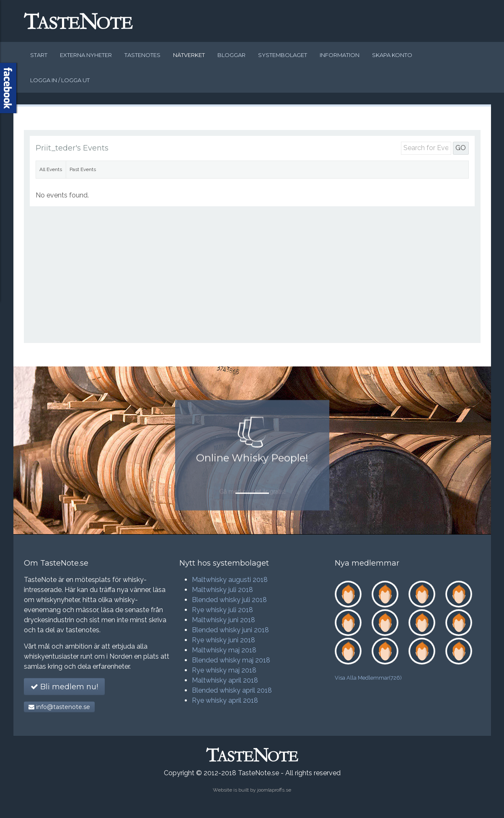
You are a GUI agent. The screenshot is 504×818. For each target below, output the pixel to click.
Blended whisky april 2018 (232, 690)
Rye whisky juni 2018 (224, 640)
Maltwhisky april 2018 (225, 680)
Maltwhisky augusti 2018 (230, 580)
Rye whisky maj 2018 (224, 670)
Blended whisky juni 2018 (230, 630)
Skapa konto (392, 55)
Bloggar (231, 55)
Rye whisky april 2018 (225, 700)
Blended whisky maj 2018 (231, 660)
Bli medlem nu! (64, 687)
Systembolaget (283, 55)
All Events (51, 169)
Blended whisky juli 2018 (229, 600)
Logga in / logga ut (60, 80)
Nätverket (189, 55)
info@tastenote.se (59, 707)
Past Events (83, 169)
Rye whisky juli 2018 (222, 610)
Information (340, 55)
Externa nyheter (86, 55)
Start (39, 55)
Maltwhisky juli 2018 (222, 590)
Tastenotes (142, 55)
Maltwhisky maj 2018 (224, 650)
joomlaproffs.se (274, 790)
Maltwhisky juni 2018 (224, 620)
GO (461, 148)
